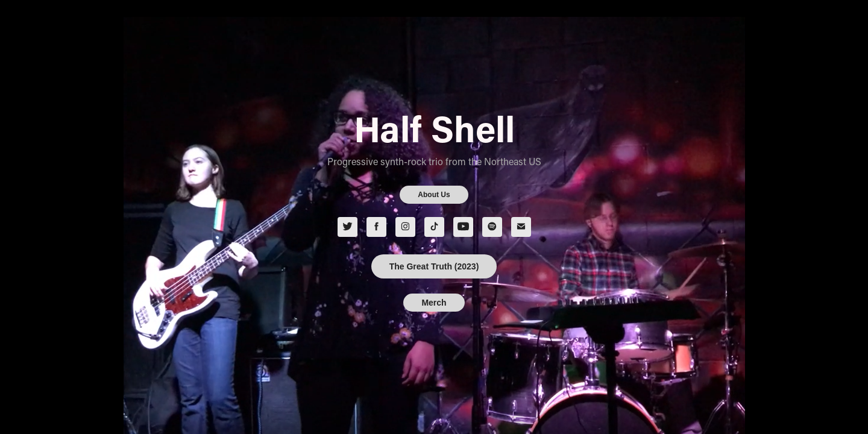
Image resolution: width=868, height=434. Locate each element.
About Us (434, 195)
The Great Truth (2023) (434, 266)
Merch (434, 303)
